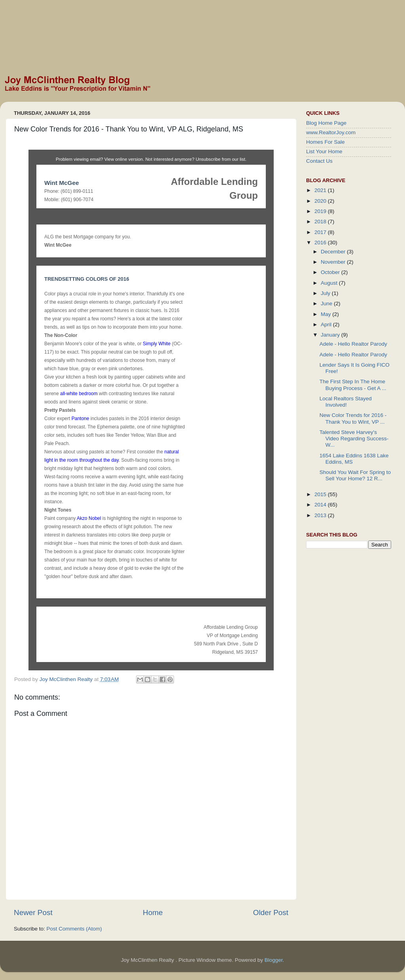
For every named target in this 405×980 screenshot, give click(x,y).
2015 (321, 494)
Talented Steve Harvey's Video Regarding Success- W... (354, 439)
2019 (321, 211)
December (334, 252)
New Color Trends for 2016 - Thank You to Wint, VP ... (353, 418)
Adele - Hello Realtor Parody (353, 344)
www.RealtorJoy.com (331, 132)
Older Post (271, 912)
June (327, 304)
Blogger (274, 960)
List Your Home (324, 151)
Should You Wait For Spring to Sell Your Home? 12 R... (355, 475)
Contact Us (319, 161)
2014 (321, 505)
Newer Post (33, 912)
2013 (321, 515)
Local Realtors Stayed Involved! (346, 402)
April (327, 324)
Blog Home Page (326, 123)
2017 (321, 232)
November (334, 262)
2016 (321, 243)
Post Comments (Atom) (74, 929)
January (331, 335)
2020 (321, 201)
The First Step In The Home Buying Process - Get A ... (353, 385)
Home (153, 912)
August (330, 283)
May (326, 314)
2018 (321, 222)
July (326, 293)
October (331, 272)
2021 (321, 190)
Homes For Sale (326, 142)
